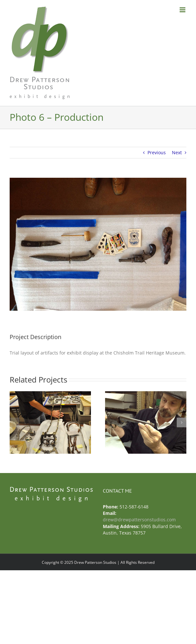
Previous (157, 152)
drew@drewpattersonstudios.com (139, 520)
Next (177, 152)
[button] (14, 422)
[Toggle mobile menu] (183, 10)
